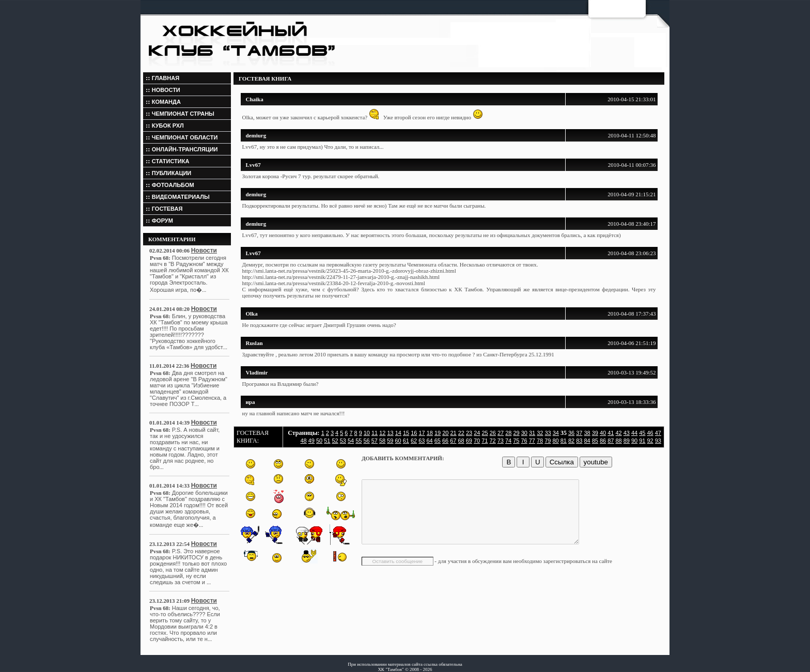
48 (304, 441)
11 (375, 433)
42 (619, 433)
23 (469, 433)
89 (627, 441)
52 (335, 441)
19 (438, 433)
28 (508, 433)
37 (579, 433)
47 (658, 433)
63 (422, 441)
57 (375, 441)
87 (611, 441)
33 (548, 433)
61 (406, 441)
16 (414, 433)
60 (398, 441)
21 (454, 433)
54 (351, 441)
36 (571, 433)
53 (343, 441)
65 (438, 441)
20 (445, 433)
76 (524, 441)
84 (587, 441)
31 (532, 433)
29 (517, 433)
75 (516, 441)
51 (327, 441)
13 (391, 433)
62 (414, 441)
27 (501, 433)
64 (430, 441)
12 (382, 433)
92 (650, 441)
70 (477, 441)
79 (548, 441)
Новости (204, 251)
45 (642, 433)
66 (445, 441)
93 (658, 441)
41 (611, 433)
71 (485, 441)
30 (524, 433)
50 (319, 441)
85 (595, 441)
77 (532, 441)
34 (556, 433)
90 (634, 441)
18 (430, 433)
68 (461, 441)
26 (493, 433)
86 (603, 441)
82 (571, 441)
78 (540, 441)
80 (556, 441)
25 (485, 433)
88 (619, 441)
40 (603, 433)
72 (493, 441)
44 (634, 433)
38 (587, 433)
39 (595, 433)
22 (461, 433)
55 (359, 441)
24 (477, 433)
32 (540, 433)
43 (627, 433)
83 (579, 441)
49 (311, 441)
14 (398, 433)
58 (382, 441)
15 (406, 433)
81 (564, 441)
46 (650, 433)
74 (508, 441)
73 (501, 441)
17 (422, 433)
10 (367, 433)
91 (642, 441)
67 (453, 441)
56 (367, 441)
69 (469, 441)
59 (390, 441)
